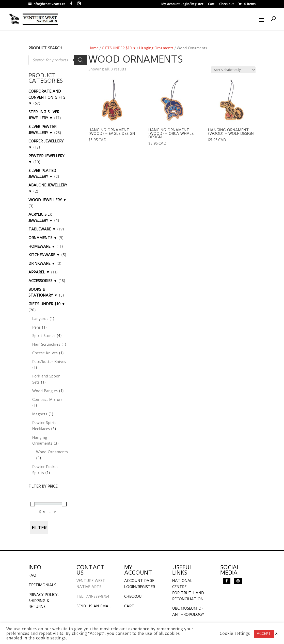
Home (93, 48)
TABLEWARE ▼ (42, 229)
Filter (39, 528)
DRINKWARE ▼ (42, 264)
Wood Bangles (45, 391)
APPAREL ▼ (39, 272)
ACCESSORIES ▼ (43, 281)
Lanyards (40, 319)
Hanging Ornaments (156, 48)
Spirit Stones (44, 336)
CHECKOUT (134, 596)
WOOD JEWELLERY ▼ (48, 200)
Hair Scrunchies (46, 344)
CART (129, 606)
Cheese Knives (45, 353)
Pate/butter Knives (49, 362)
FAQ (32, 575)
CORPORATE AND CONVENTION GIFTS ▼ (47, 97)
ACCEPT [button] (264, 634)
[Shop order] (233, 70)
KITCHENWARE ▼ (44, 255)
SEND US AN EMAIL (94, 606)
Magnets (40, 414)
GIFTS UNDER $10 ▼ (119, 48)
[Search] (81, 60)
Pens (36, 327)
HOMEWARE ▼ (42, 246)
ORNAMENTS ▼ (43, 238)
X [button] (276, 634)
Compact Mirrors (47, 400)
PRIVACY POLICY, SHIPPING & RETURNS (44, 601)
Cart (211, 4)
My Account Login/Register (182, 4)
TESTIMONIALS (42, 585)
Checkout (226, 4)
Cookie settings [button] (235, 634)
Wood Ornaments (52, 452)
